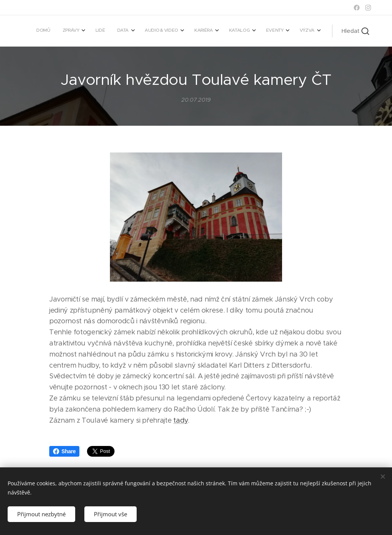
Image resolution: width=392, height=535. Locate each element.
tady (181, 420)
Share (64, 451)
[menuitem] (196, 31)
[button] (355, 31)
